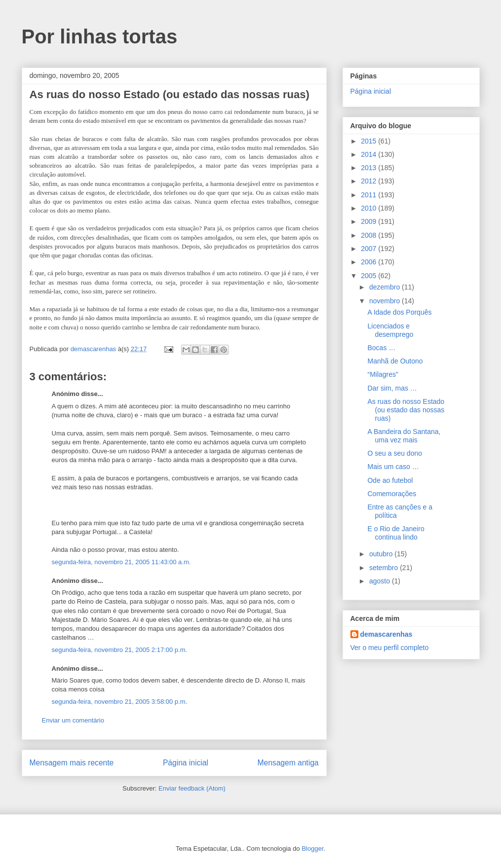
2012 (369, 181)
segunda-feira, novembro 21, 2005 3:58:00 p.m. (120, 702)
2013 (369, 168)
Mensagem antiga (288, 763)
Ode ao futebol (390, 480)
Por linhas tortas (100, 36)
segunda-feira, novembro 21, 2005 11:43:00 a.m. (121, 562)
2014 (369, 154)
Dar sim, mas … (392, 388)
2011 (369, 195)
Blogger (312, 849)
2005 (369, 276)
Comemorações (392, 494)
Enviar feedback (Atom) (192, 788)
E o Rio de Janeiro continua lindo (396, 533)
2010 (369, 208)
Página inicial (186, 763)
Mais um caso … (393, 467)
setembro (385, 568)
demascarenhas (386, 634)
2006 (369, 262)
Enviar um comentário (73, 720)
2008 (369, 235)
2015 (369, 141)
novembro (385, 301)
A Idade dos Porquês (399, 312)
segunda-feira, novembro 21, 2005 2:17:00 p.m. (120, 650)
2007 (369, 249)
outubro (382, 554)
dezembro (385, 287)
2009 (369, 221)
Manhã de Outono (395, 361)
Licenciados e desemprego (390, 330)
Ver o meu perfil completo (390, 648)
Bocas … (381, 348)
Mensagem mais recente (72, 763)
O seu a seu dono (395, 453)
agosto (381, 581)
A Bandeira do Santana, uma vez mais (404, 436)
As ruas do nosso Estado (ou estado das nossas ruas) (406, 410)
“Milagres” (383, 374)
